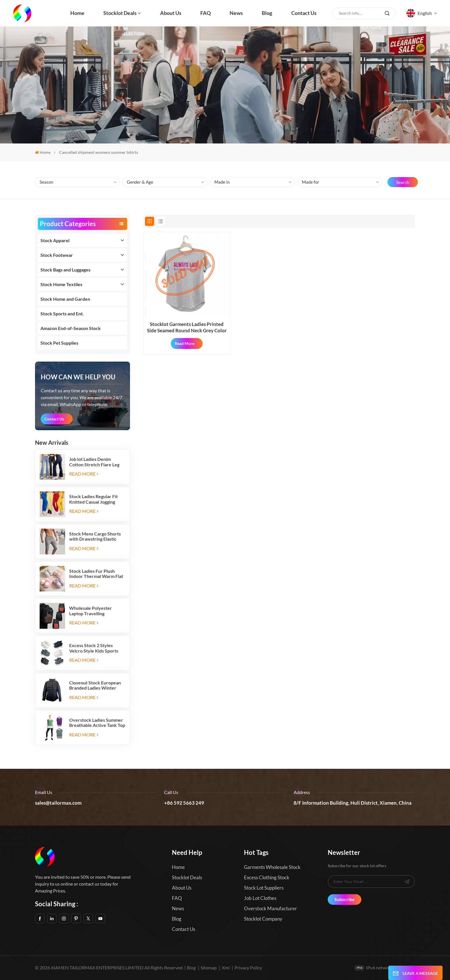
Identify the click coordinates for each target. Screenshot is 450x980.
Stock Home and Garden (65, 299)
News (236, 13)
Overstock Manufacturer (270, 908)
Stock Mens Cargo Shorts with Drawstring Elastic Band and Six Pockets (95, 536)
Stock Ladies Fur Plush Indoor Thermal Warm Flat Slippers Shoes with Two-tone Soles (96, 574)
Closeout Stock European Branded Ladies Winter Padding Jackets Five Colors (95, 685)
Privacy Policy (248, 968)
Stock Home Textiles (61, 284)
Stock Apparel (55, 240)
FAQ (205, 13)
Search (403, 182)
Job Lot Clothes (260, 898)
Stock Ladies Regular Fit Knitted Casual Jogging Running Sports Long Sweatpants (93, 499)
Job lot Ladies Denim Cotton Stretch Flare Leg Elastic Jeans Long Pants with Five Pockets (94, 462)
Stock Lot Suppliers (264, 888)
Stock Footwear (57, 255)
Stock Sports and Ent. (62, 314)
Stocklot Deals (120, 13)
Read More (84, 474)
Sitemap (209, 968)
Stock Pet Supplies (59, 343)
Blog (267, 13)
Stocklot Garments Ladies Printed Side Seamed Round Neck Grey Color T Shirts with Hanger (187, 328)
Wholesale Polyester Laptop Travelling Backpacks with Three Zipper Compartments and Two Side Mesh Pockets (96, 611)
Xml (226, 968)
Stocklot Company (263, 919)
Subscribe (345, 899)
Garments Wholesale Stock (272, 867)
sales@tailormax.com (58, 803)
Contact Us (54, 419)
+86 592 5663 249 (184, 803)
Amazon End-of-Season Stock (71, 328)
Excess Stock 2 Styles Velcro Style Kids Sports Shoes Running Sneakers (94, 648)
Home (77, 13)
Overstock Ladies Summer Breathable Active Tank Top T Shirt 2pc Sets (97, 723)
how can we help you (78, 377)
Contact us (304, 13)
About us (171, 13)
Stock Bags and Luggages (65, 270)
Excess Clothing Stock (267, 877)
